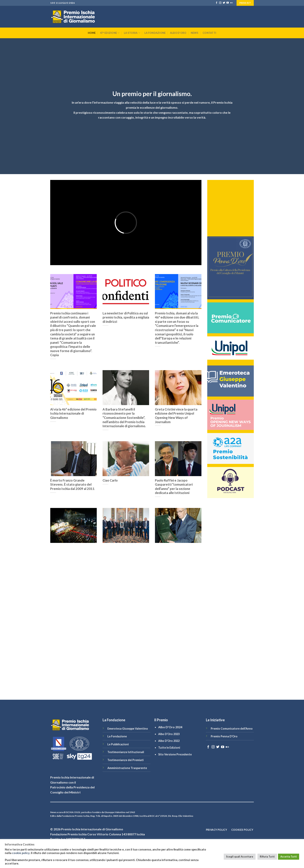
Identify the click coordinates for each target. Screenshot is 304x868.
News (195, 33)
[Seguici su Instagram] (220, 3)
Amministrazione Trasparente (127, 768)
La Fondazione (155, 33)
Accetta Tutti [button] (289, 857)
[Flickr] (231, 3)
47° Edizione (110, 33)
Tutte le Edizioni (169, 748)
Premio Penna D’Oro (224, 736)
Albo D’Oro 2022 (169, 741)
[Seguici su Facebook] (217, 3)
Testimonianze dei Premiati (126, 760)
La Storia (132, 33)
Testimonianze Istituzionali (126, 752)
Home (92, 33)
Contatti (209, 33)
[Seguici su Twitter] (224, 3)
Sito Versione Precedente (175, 754)
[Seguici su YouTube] (228, 3)
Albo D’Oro (178, 33)
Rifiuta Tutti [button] (267, 857)
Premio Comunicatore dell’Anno (232, 729)
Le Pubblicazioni (118, 744)
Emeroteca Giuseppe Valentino (128, 729)
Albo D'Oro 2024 (170, 727)
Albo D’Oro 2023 (169, 734)
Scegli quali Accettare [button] (240, 857)
